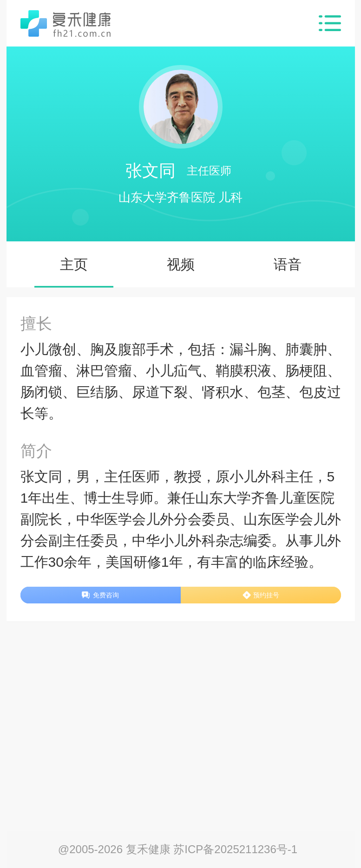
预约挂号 (266, 595)
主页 (74, 264)
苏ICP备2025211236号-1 (235, 849)
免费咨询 (106, 595)
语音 (288, 264)
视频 (181, 264)
